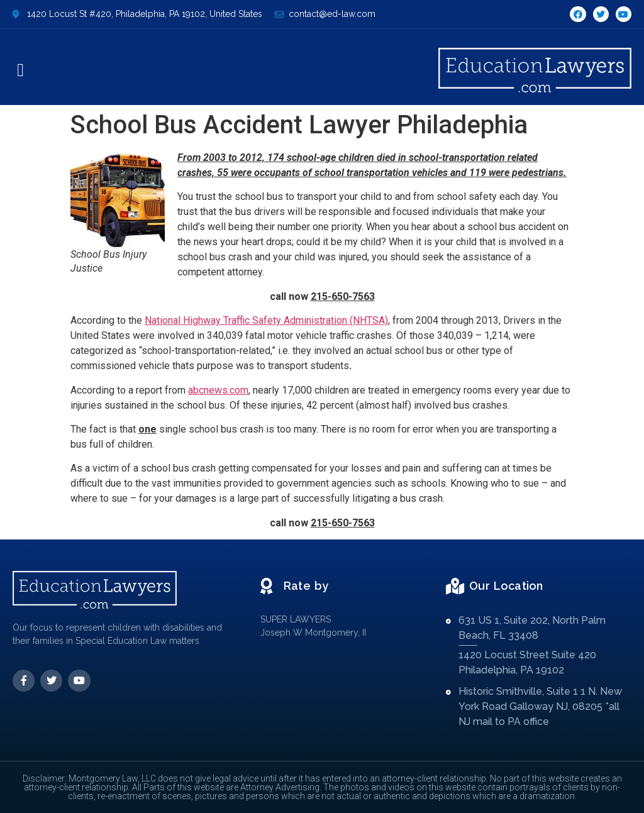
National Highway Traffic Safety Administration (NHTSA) (266, 320)
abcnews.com (218, 390)
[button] (20, 70)
